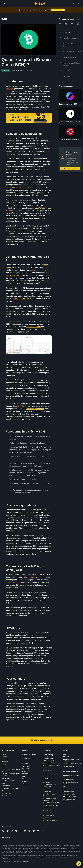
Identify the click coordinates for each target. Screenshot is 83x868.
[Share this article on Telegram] (72, 24)
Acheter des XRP (47, 813)
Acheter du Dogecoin (49, 815)
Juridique (5, 767)
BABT (24, 779)
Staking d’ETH (26, 774)
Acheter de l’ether (48, 818)
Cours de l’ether (47, 791)
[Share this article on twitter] (60, 24)
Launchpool (26, 769)
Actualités (5, 762)
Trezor (15, 582)
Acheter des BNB (47, 810)
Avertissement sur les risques (10, 788)
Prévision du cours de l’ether (51, 805)
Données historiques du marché (72, 764)
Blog (3, 783)
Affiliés (65, 754)
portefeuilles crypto (32, 577)
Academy (25, 764)
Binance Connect (47, 770)
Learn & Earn (46, 782)
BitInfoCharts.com (34, 327)
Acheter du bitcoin (48, 808)
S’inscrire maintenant (70, 169)
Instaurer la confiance (8, 781)
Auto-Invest (26, 771)
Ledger (9, 582)
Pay (23, 761)
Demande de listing (48, 763)
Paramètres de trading (69, 794)
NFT (24, 776)
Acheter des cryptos (28, 758)
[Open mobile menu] (79, 4)
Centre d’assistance (68, 780)
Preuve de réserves (68, 766)
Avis (3, 791)
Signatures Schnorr (20, 406)
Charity (24, 784)
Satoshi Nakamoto (13, 187)
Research (25, 781)
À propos (5, 754)
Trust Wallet (40, 574)
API (64, 789)
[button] (79, 4)
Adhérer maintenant (58, 10)
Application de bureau (8, 796)
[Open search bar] (74, 4)
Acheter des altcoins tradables (51, 821)
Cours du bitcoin (47, 789)
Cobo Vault (24, 582)
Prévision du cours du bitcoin (51, 803)
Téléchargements (7, 793)
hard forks (10, 89)
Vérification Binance (68, 791)
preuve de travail (12, 275)
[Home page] (40, 4)
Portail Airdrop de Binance (70, 797)
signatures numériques (35, 409)
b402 (44, 773)
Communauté (6, 786)
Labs (44, 768)
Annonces (5, 759)
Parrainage (66, 757)
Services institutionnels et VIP (51, 765)
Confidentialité (6, 778)
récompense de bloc (21, 299)
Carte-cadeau (26, 766)
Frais (64, 786)
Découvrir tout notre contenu (42, 740)
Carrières (5, 757)
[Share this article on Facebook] (66, 24)
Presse (4, 764)
